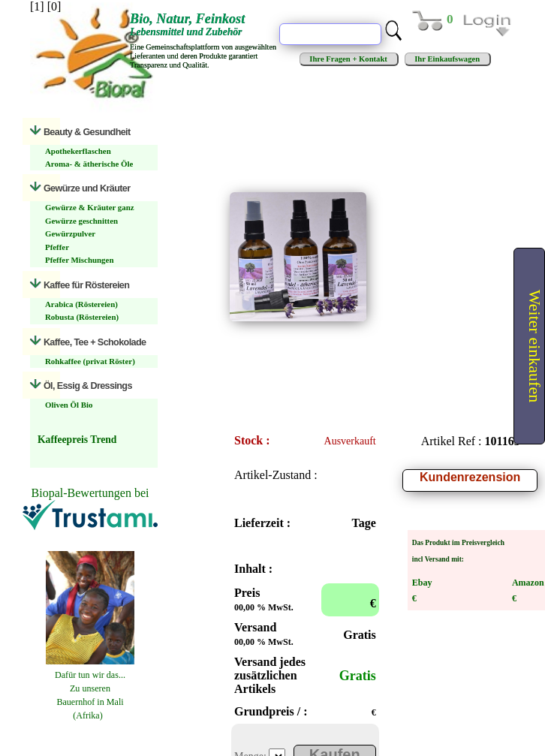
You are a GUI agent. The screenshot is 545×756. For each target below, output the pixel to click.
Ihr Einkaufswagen (447, 59)
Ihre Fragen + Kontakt (349, 59)
